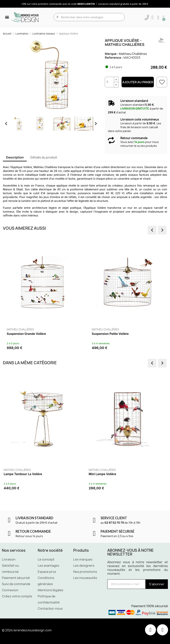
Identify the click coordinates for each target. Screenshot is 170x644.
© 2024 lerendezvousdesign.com (27, 630)
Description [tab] (15, 157)
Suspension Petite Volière (110, 334)
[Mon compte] (152, 17)
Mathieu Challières (133, 54)
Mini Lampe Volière (102, 474)
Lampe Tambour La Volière (23, 474)
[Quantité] (109, 82)
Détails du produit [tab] (44, 157)
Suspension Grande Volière (26, 334)
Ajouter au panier (138, 82)
